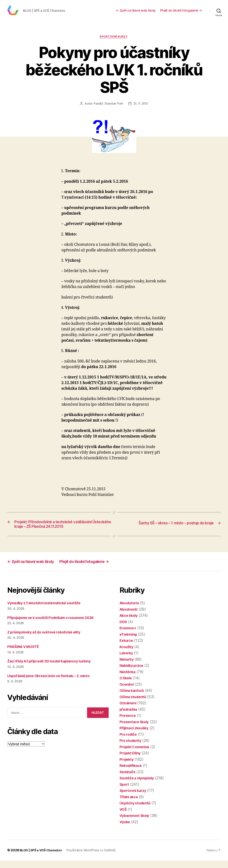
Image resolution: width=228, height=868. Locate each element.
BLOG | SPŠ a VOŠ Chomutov (42, 858)
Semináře (128, 779)
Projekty (127, 767)
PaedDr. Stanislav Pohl (108, 110)
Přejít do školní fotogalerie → (181, 13)
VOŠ (124, 817)
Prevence (128, 723)
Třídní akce (130, 804)
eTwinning (129, 642)
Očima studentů (134, 704)
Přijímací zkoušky (135, 736)
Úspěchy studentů (136, 811)
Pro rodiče (129, 742)
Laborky (127, 661)
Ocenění (127, 692)
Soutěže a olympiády (138, 786)
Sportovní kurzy (114, 43)
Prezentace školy (135, 729)
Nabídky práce (133, 673)
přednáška (129, 717)
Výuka (125, 829)
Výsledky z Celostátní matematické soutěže (47, 611)
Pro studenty (131, 748)
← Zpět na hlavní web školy (136, 13)
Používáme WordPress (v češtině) (93, 858)
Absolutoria (130, 611)
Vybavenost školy (136, 823)
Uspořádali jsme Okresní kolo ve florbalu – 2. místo (53, 683)
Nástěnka (128, 679)
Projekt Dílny (131, 761)
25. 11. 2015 (141, 110)
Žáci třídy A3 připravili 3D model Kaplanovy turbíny (53, 669)
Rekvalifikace (132, 773)
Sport (125, 792)
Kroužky (127, 654)
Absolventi (129, 617)
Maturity (127, 667)
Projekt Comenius (136, 754)
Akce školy (130, 623)
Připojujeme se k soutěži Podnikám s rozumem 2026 (55, 625)
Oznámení (129, 711)
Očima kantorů (133, 698)
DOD (124, 629)
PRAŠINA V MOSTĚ (25, 654)
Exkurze (127, 648)
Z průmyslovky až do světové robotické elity (47, 640)
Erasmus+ (129, 636)
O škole (126, 686)
